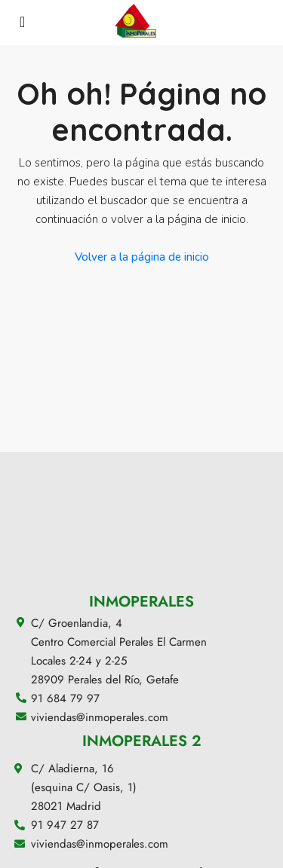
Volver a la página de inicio (142, 257)
